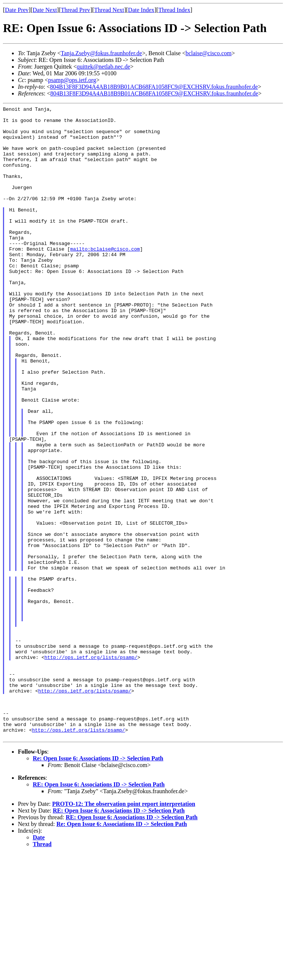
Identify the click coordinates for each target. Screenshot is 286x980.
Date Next (45, 10)
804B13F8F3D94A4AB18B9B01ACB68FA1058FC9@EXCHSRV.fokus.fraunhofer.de (154, 87)
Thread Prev (75, 10)
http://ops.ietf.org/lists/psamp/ (91, 768)
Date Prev (17, 10)
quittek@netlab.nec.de (104, 67)
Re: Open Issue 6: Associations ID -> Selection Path (98, 885)
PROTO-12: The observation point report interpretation (124, 930)
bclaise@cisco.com (209, 53)
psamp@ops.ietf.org (72, 80)
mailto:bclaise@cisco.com (105, 278)
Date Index (141, 10)
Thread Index (174, 10)
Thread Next (109, 10)
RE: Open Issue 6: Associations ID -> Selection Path (99, 911)
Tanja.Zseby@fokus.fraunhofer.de (101, 53)
